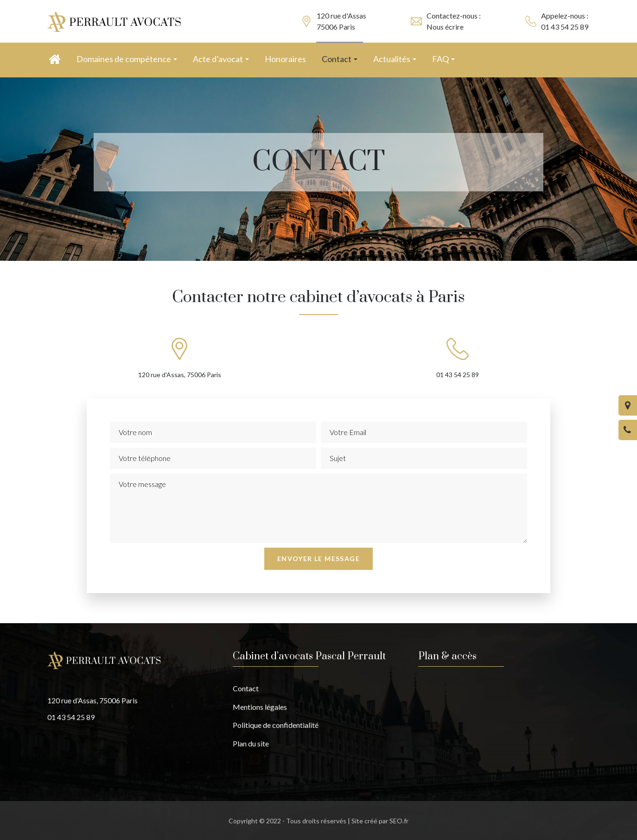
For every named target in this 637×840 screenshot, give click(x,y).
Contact (246, 688)
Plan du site (251, 743)
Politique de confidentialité (276, 725)
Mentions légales (260, 707)
